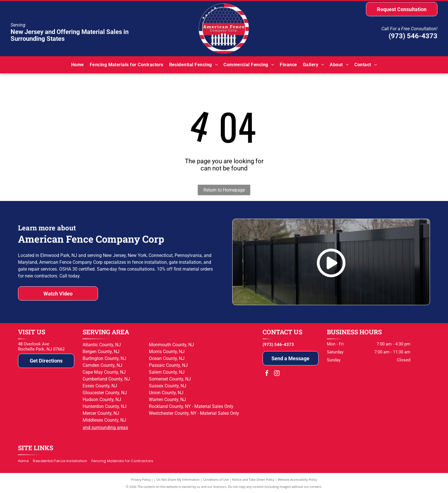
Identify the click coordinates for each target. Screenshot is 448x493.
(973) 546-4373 (413, 36)
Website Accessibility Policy (297, 479)
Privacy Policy (141, 479)
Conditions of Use (216, 479)
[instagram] (277, 374)
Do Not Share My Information (178, 479)
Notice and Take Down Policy (253, 479)
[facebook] (267, 374)
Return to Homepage (224, 190)
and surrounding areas (105, 427)
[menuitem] (78, 65)
